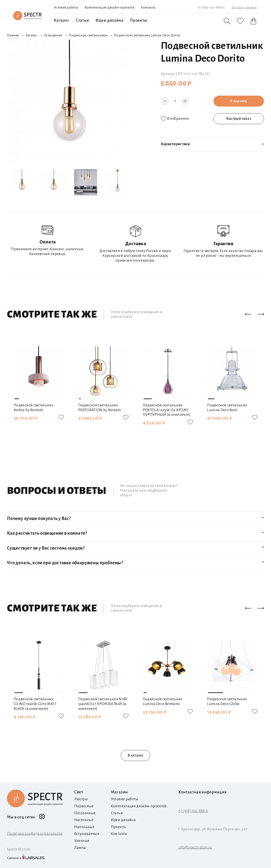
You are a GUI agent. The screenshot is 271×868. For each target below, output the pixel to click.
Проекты (139, 20)
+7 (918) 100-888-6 (211, 7)
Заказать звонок (244, 7)
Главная (13, 35)
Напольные (84, 827)
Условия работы (66, 7)
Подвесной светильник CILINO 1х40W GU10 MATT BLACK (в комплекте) (35, 704)
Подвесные (84, 806)
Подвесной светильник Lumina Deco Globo (227, 702)
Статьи (82, 20)
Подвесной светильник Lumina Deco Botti (227, 408)
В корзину (239, 101)
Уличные (82, 841)
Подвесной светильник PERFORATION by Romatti (100, 408)
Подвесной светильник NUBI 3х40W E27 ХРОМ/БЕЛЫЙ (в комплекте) (103, 704)
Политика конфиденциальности (35, 834)
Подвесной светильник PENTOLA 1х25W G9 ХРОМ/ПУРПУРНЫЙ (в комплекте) (167, 410)
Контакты (148, 7)
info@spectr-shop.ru (195, 847)
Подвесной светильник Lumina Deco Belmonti (163, 702)
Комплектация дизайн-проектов (109, 7)
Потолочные (85, 813)
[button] (248, 314)
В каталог (135, 755)
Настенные (84, 820)
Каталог (61, 20)
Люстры (81, 799)
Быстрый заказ (239, 119)
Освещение (53, 35)
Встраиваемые (87, 834)
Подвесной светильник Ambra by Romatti (33, 408)
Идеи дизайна (109, 20)
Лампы (80, 848)
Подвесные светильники (88, 35)
